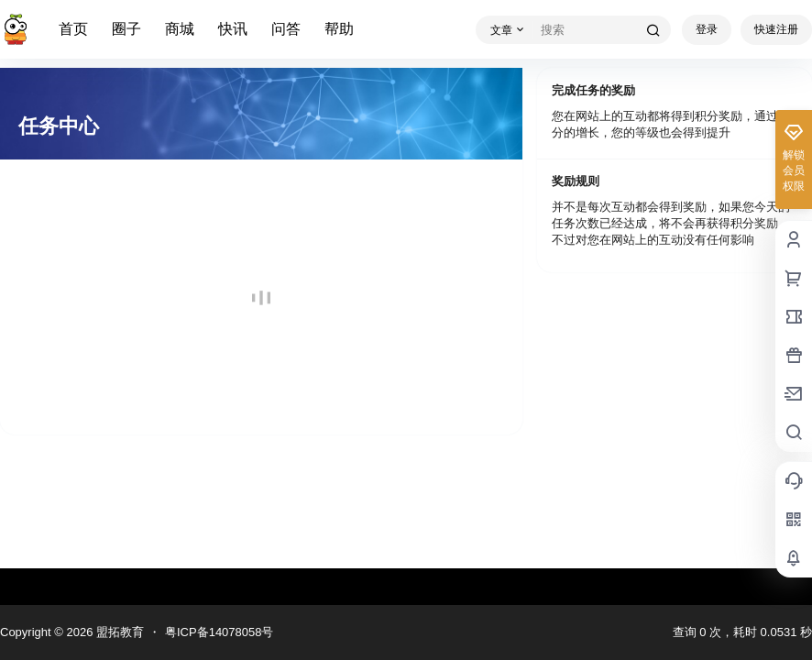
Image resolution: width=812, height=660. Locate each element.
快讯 (233, 29)
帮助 (339, 29)
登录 (707, 29)
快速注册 (776, 29)
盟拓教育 (118, 632)
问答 (286, 29)
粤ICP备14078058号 (219, 632)
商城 (180, 29)
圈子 (126, 29)
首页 (73, 29)
